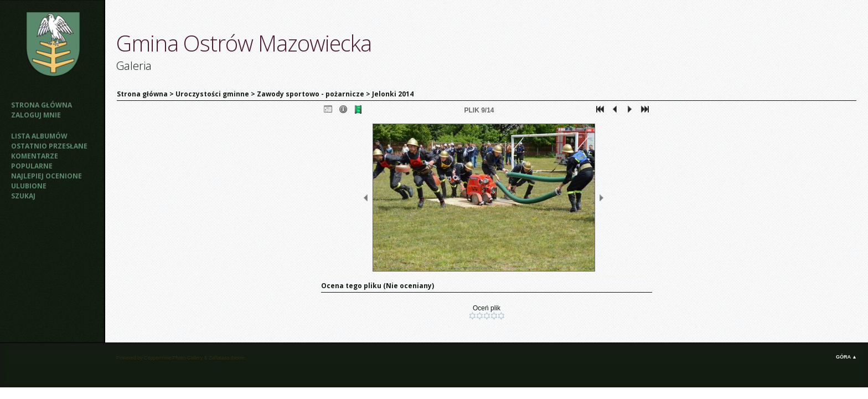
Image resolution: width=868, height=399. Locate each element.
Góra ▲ (846, 357)
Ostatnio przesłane (49, 146)
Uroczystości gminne (212, 94)
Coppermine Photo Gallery (173, 358)
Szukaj (23, 196)
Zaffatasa (219, 358)
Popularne (32, 166)
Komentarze (35, 156)
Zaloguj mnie (36, 115)
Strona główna (42, 105)
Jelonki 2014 (393, 94)
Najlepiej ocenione (46, 176)
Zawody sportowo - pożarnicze (311, 94)
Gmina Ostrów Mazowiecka (244, 43)
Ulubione (29, 186)
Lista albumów (39, 136)
